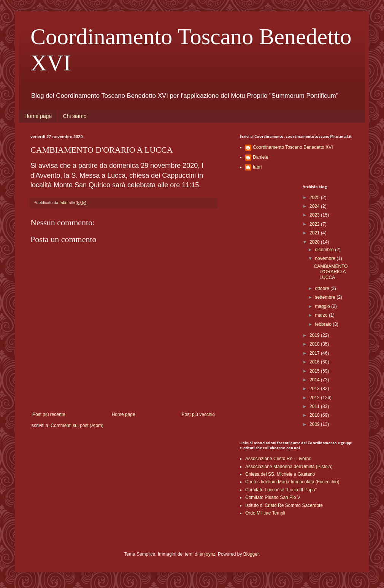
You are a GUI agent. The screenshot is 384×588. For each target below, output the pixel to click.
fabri (257, 167)
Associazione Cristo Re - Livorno (278, 459)
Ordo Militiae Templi (265, 513)
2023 (315, 215)
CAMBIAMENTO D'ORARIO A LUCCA (331, 272)
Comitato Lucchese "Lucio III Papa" (281, 490)
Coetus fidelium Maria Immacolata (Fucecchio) (292, 482)
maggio (323, 306)
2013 (315, 389)
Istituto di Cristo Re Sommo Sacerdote (284, 505)
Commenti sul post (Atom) (77, 425)
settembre (326, 297)
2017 (315, 353)
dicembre (325, 250)
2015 (315, 371)
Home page (38, 116)
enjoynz (207, 554)
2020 (315, 242)
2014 (315, 380)
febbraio (324, 324)
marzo (322, 315)
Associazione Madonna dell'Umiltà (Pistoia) (289, 467)
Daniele (261, 157)
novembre (326, 258)
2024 (315, 206)
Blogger (251, 554)
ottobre (323, 288)
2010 (315, 415)
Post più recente (49, 414)
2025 (315, 198)
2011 (315, 406)
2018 (315, 344)
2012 (315, 398)
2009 (315, 424)
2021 (315, 233)
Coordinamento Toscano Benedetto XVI (293, 147)
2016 (315, 362)
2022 (315, 224)
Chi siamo (75, 116)
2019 (315, 335)
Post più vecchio (198, 414)
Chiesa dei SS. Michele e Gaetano (280, 474)
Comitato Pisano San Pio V (273, 497)
